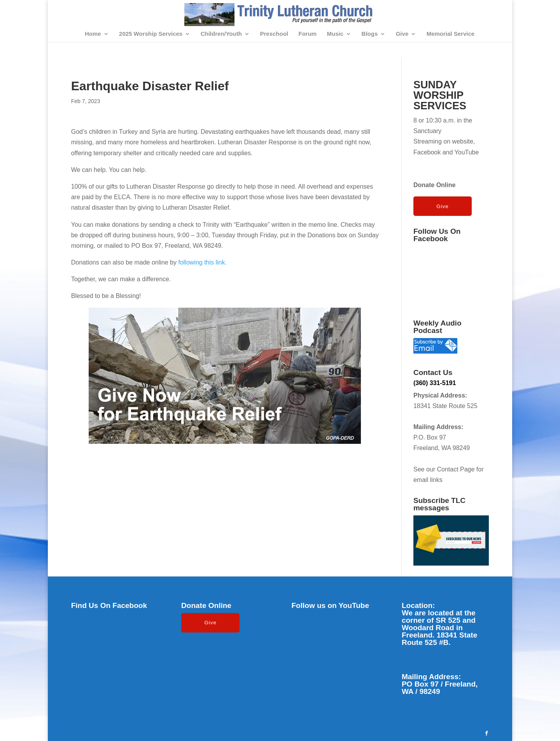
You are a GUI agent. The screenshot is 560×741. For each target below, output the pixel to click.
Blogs (370, 34)
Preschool (274, 34)
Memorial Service (451, 34)
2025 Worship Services (151, 34)
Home (93, 34)
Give (402, 34)
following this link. (202, 262)
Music (335, 34)
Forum (307, 34)
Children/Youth (221, 34)
